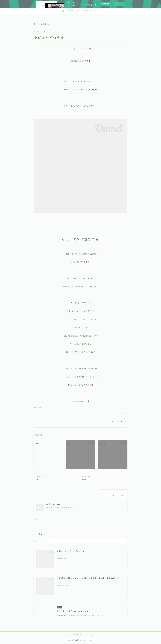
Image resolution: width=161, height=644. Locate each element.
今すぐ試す (105, 4)
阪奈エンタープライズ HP (92, 11)
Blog (62, 11)
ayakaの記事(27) (38, 407)
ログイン (119, 4)
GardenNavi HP (74, 11)
